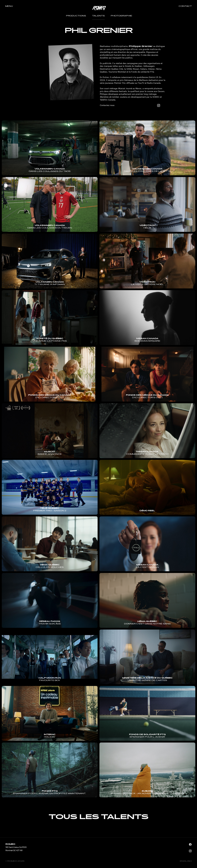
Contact (185, 6)
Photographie (121, 16)
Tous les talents (99, 817)
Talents (98, 16)
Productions (76, 16)
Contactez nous (107, 105)
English (186, 861)
